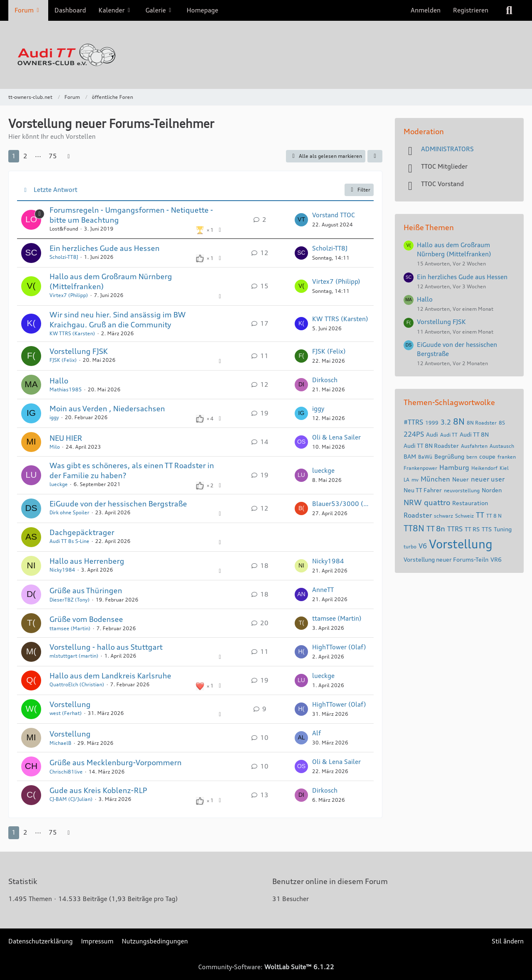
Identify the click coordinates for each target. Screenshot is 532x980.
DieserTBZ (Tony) (70, 600)
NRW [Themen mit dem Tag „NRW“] (413, 502)
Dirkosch (325, 380)
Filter (359, 190)
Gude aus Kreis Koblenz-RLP (98, 790)
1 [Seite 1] (14, 156)
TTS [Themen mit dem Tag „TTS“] (487, 529)
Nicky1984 (62, 570)
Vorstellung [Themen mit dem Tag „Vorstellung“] (461, 544)
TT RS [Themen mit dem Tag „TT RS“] (472, 529)
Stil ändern (508, 941)
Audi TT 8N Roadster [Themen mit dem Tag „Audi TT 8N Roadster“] (431, 446)
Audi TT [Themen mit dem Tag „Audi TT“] (449, 435)
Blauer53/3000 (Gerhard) (341, 504)
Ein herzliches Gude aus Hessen (105, 248)
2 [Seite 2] (25, 156)
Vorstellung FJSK (79, 351)
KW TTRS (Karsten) (72, 333)
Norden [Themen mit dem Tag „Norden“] (492, 490)
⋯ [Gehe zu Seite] (38, 156)
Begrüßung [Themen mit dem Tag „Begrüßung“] (449, 456)
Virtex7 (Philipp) (69, 295)
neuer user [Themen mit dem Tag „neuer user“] (488, 479)
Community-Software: (266, 967)
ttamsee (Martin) (70, 628)
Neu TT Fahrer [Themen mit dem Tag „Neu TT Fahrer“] (423, 490)
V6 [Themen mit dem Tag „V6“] (423, 546)
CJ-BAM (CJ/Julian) (71, 799)
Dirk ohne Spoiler (69, 512)
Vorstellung (70, 704)
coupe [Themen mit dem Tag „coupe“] (487, 456)
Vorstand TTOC (334, 215)
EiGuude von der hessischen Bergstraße (118, 504)
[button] (375, 156)
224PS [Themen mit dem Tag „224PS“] (414, 434)
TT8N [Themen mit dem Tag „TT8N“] (414, 528)
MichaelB (60, 743)
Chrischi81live (66, 772)
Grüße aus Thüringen (86, 590)
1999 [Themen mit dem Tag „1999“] (432, 423)
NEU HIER (66, 438)
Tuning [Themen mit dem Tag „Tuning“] (503, 529)
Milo (55, 447)
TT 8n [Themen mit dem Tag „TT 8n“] (436, 528)
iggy (54, 417)
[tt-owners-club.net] (266, 55)
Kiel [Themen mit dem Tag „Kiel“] (504, 468)
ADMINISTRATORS (447, 149)
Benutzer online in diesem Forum (330, 881)
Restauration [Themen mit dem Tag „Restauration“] (470, 503)
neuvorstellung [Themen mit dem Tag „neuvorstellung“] (462, 490)
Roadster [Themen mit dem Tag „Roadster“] (418, 515)
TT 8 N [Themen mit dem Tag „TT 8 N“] (494, 516)
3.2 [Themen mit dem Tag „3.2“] (446, 422)
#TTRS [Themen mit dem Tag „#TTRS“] (413, 422)
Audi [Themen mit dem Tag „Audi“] (432, 434)
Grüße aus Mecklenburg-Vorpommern (116, 762)
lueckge (59, 484)
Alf (316, 733)
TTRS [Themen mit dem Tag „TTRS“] (455, 529)
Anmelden (426, 10)
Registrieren (471, 10)
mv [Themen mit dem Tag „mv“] (415, 480)
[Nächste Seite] (69, 156)
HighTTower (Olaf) (339, 647)
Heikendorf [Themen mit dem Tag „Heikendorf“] (484, 468)
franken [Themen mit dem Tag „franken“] (507, 457)
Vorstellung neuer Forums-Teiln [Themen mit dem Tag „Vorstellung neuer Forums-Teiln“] (446, 559)
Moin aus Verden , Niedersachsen (107, 408)
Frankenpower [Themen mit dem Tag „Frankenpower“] (420, 468)
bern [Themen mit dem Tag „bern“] (472, 457)
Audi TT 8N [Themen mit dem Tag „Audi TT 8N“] (474, 434)
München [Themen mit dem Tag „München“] (435, 479)
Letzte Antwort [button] (55, 190)
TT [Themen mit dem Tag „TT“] (480, 515)
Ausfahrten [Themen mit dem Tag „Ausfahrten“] (474, 446)
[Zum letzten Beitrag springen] (301, 220)
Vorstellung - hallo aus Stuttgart (106, 647)
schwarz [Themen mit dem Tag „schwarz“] (443, 516)
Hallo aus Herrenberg (87, 561)
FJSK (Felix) (63, 360)
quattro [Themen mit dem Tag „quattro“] (437, 502)
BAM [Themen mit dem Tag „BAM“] (410, 456)
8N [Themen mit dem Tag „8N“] (459, 421)
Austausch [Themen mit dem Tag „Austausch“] (502, 446)
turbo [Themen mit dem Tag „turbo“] (410, 546)
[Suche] (509, 10)
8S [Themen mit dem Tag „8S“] (502, 423)
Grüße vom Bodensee (86, 619)
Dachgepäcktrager (82, 532)
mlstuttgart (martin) (74, 656)
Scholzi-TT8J (64, 257)
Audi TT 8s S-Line (69, 541)
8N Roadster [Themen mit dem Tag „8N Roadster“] (482, 423)
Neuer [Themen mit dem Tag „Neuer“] (461, 479)
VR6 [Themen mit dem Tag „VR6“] (496, 559)
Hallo (59, 381)
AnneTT (323, 590)
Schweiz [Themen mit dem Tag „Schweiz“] (464, 516)
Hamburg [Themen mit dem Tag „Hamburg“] (454, 467)
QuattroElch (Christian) (77, 684)
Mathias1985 (66, 389)
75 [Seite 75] (53, 156)
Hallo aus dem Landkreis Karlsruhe (110, 675)
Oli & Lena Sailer (336, 437)
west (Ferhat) (66, 713)
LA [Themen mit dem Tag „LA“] (406, 480)
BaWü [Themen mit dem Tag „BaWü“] (425, 457)
